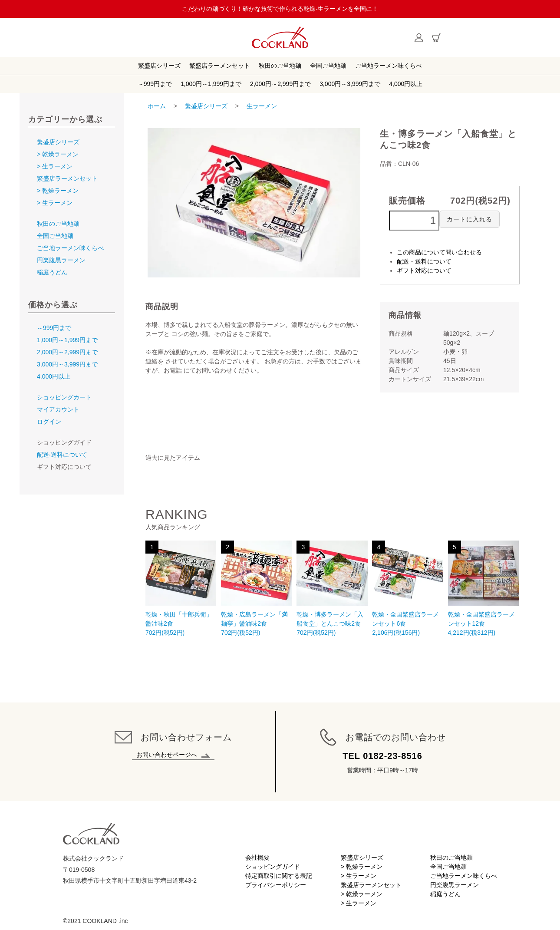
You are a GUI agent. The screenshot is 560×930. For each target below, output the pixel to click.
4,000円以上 (406, 84)
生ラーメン (262, 106)
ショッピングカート (64, 397)
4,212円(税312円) (483, 588)
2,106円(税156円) (407, 588)
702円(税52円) (181, 588)
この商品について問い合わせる (439, 252)
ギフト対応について (424, 270)
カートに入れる (469, 219)
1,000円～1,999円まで (211, 84)
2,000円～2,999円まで (280, 84)
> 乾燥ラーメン (58, 154)
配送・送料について (424, 261)
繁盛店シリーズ (159, 66)
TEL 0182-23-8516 (382, 756)
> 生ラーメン (55, 166)
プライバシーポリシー (276, 885)
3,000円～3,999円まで (350, 84)
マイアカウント (58, 409)
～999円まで (155, 84)
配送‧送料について (62, 455)
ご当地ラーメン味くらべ (389, 66)
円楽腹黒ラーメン (61, 260)
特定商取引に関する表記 (279, 876)
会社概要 (257, 857)
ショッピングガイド (273, 867)
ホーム (157, 106)
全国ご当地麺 (328, 66)
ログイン (49, 422)
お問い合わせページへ (173, 755)
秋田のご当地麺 (280, 66)
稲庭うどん (52, 272)
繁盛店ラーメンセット (220, 66)
